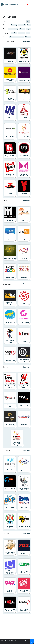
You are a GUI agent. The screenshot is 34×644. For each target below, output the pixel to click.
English (14, 33)
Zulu (28, 33)
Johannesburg (13, 29)
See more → (27, 42)
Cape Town (30, 29)
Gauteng (14, 25)
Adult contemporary (17, 37)
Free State (22, 25)
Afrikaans (22, 33)
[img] (31, 5)
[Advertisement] (17, 12)
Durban (22, 29)
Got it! (32, 641)
